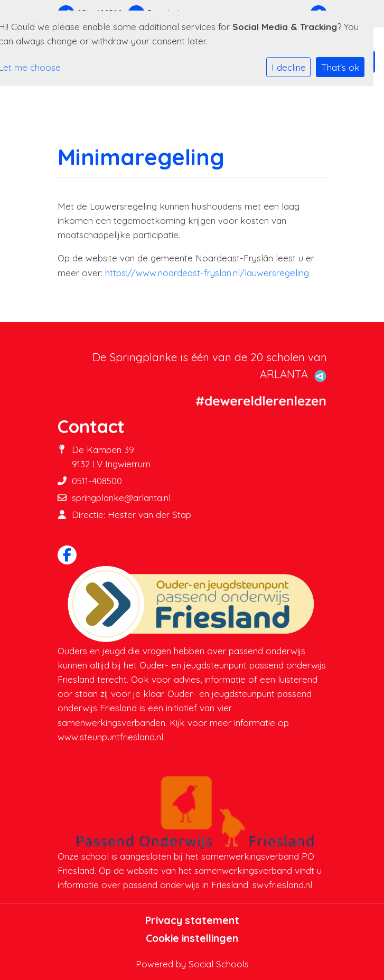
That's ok (340, 67)
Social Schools (219, 964)
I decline (289, 67)
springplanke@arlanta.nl (121, 498)
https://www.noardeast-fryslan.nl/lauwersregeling (207, 273)
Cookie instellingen (192, 938)
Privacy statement (192, 920)
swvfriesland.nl (282, 885)
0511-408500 (97, 481)
